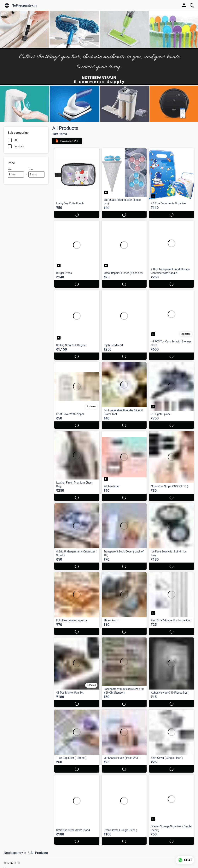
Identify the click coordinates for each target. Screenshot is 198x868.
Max (31, 170)
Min (10, 170)
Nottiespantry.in (24, 5)
